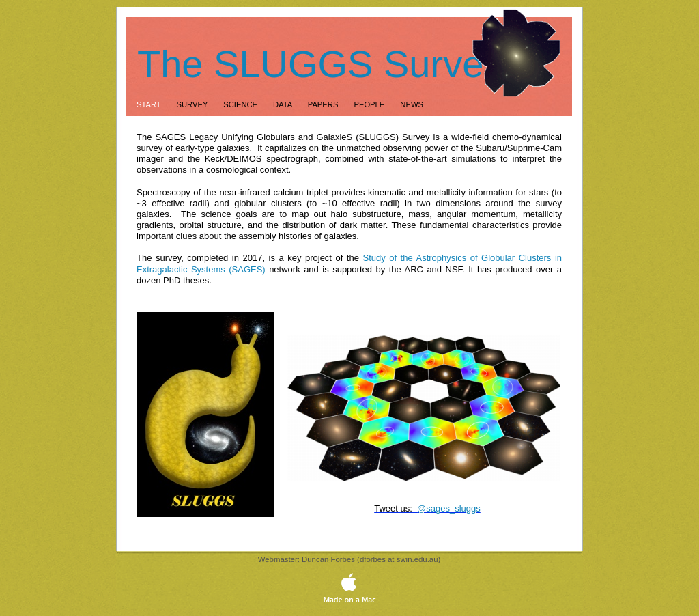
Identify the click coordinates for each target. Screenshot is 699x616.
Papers (324, 104)
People (370, 104)
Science (241, 104)
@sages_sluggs (449, 508)
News (412, 104)
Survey (194, 104)
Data (284, 104)
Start (150, 104)
